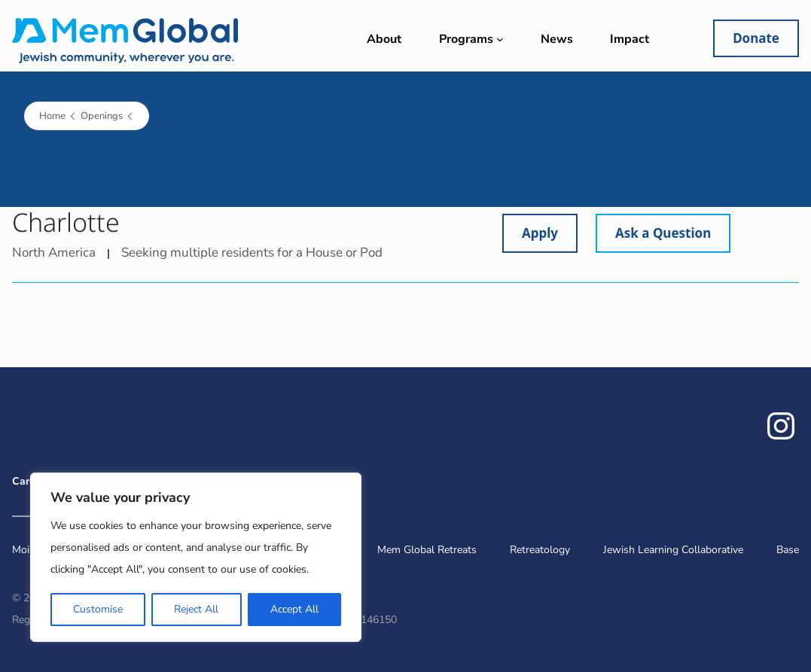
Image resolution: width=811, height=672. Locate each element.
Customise (98, 609)
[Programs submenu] (500, 39)
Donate (756, 38)
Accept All (294, 609)
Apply (540, 233)
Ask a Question (663, 233)
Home (52, 116)
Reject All (196, 609)
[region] (196, 557)
